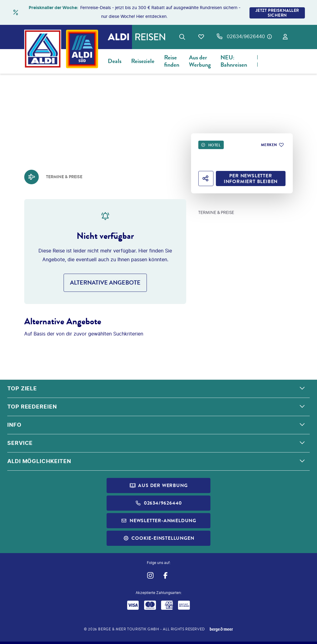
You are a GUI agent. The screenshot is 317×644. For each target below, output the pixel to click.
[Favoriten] (201, 37)
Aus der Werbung (200, 61)
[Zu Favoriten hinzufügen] (272, 145)
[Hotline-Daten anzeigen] (269, 37)
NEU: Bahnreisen (234, 61)
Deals (115, 61)
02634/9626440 (246, 36)
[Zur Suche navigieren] (182, 37)
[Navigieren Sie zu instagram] (150, 575)
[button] (158, 389)
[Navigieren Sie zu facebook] (166, 575)
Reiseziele (143, 61)
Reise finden (172, 61)
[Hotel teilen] (206, 179)
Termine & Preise (216, 213)
